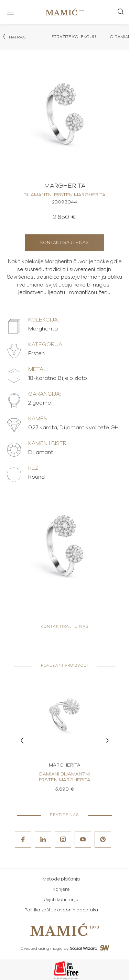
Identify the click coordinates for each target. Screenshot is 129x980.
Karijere (61, 890)
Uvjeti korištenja (61, 900)
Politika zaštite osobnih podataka (61, 910)
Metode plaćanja (61, 879)
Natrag (14, 37)
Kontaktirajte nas (64, 243)
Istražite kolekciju (73, 37)
